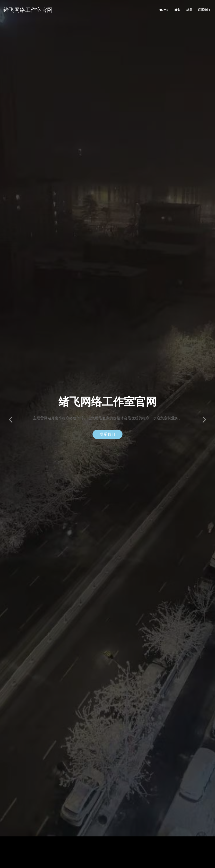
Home (164, 10)
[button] (11, 408)
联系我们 (204, 10)
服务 (177, 10)
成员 (189, 10)
